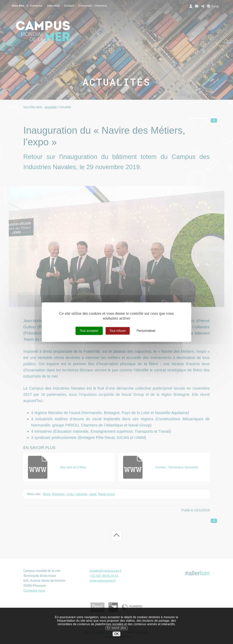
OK (116, 635)
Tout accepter (89, 331)
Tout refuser (118, 331)
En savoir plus (117, 629)
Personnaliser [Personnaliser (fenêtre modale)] (146, 331)
